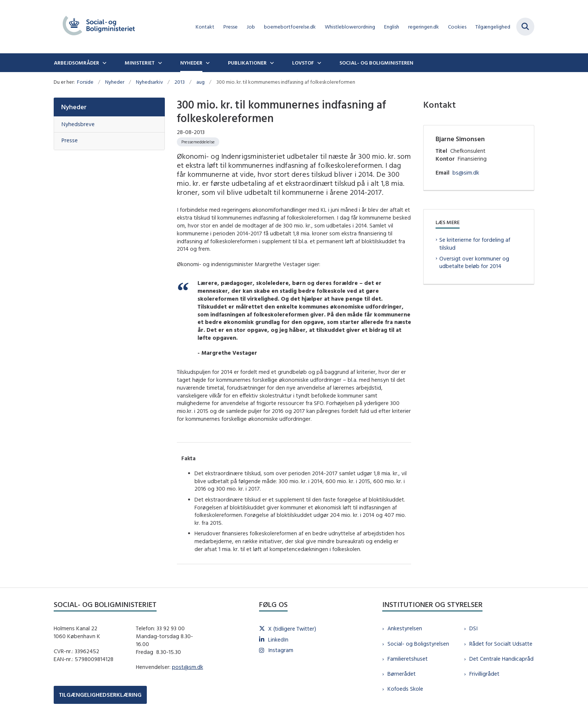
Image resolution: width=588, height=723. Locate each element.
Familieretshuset (408, 659)
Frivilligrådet (484, 674)
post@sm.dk (188, 667)
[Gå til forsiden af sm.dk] (99, 27)
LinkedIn (278, 639)
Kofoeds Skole (405, 689)
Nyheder (191, 63)
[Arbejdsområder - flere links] (104, 63)
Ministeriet (140, 63)
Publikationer (247, 63)
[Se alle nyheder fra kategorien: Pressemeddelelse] (198, 142)
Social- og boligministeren (376, 63)
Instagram (281, 650)
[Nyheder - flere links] (207, 63)
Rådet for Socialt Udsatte (501, 644)
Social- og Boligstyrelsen (418, 644)
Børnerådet (402, 674)
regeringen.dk (424, 27)
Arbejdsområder (76, 63)
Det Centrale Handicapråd (501, 659)
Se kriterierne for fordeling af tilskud (475, 244)
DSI (473, 628)
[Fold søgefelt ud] (525, 27)
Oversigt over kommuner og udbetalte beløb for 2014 (474, 262)
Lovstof (303, 63)
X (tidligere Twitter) (292, 629)
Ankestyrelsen (405, 628)
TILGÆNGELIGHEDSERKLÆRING (100, 695)
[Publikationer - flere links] (271, 63)
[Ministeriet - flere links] (159, 63)
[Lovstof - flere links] (318, 63)
